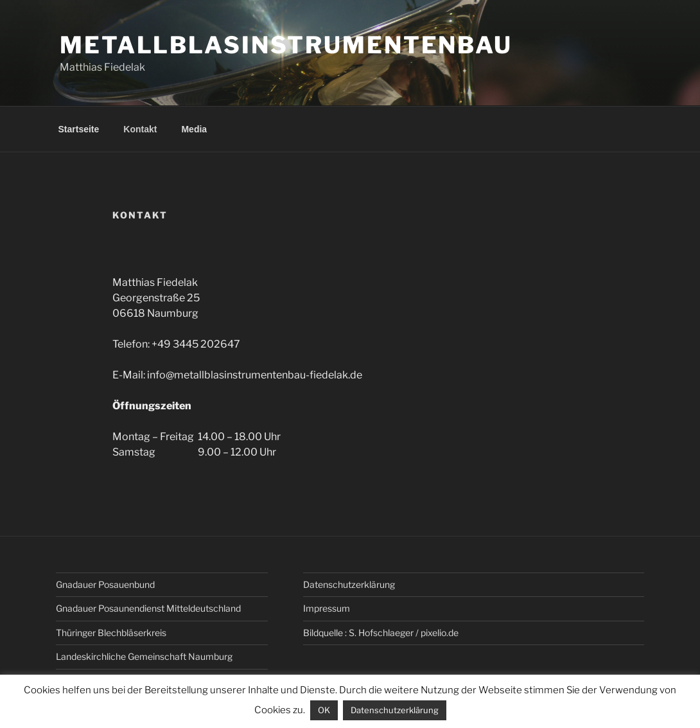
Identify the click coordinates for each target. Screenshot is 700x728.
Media (194, 129)
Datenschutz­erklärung (349, 584)
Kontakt (140, 129)
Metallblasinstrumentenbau (286, 45)
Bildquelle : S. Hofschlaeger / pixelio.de (381, 633)
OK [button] (324, 710)
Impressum (327, 608)
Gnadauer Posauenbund (105, 584)
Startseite (79, 129)
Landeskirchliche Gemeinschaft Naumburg (144, 656)
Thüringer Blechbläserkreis (111, 633)
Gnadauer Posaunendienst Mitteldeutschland (148, 608)
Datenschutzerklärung (395, 710)
